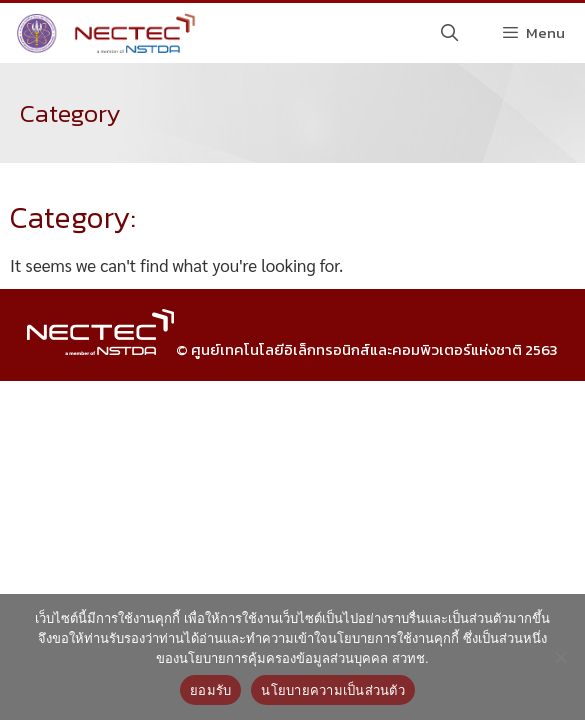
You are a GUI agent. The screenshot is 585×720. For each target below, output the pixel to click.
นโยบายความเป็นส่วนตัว (333, 690)
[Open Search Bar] (450, 33)
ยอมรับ (210, 690)
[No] (560, 657)
